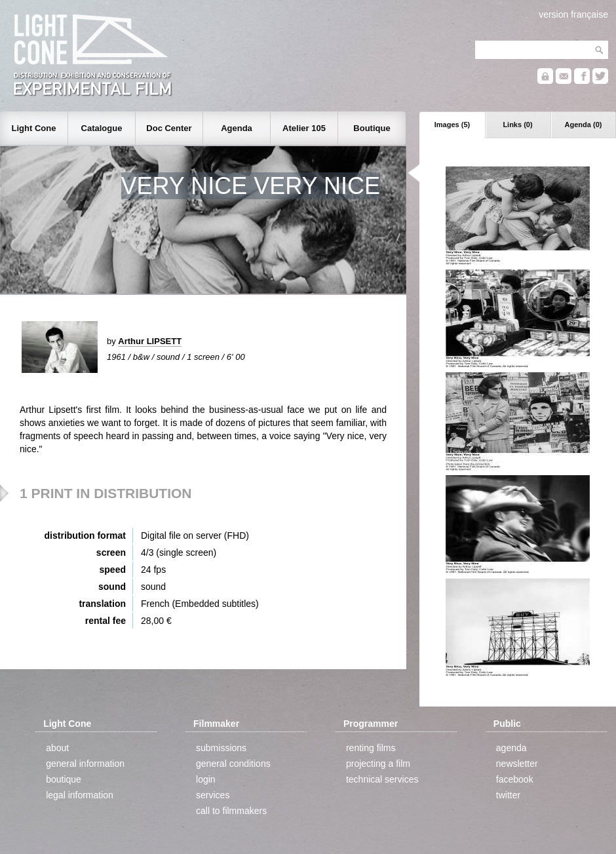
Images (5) (452, 125)
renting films (371, 748)
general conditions (233, 764)
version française (573, 14)
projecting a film (378, 764)
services (213, 795)
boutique (64, 779)
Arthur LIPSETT (150, 341)
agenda (511, 748)
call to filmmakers (231, 811)
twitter (508, 795)
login (206, 779)
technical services (382, 779)
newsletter (517, 764)
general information (85, 764)
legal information (80, 795)
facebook (515, 779)
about (57, 748)
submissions (221, 748)
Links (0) (517, 125)
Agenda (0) (584, 125)
